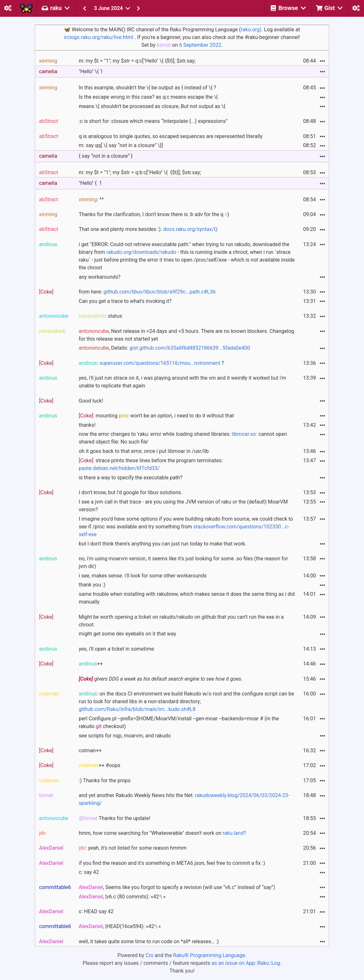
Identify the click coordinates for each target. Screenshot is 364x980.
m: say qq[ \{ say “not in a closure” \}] (121, 145)
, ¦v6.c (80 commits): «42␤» (122, 897)
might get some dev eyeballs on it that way (127, 634)
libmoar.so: (244, 434)
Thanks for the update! (115, 818)
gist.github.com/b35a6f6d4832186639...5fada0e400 (190, 348)
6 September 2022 (200, 45)
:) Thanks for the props (105, 780)
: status (101, 316)
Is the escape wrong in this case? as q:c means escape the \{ (148, 97)
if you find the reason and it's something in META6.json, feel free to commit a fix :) (172, 863)
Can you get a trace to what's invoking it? (125, 301)
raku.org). (252, 30)
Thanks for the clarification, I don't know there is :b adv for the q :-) (154, 214)
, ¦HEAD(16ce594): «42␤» (120, 926)
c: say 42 (89, 872)
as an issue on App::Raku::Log (246, 963)
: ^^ (91, 200)
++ (91, 664)
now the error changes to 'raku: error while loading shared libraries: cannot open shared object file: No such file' (183, 438)
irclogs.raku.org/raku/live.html (98, 37)
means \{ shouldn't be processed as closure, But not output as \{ (152, 106)
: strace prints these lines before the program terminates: (151, 464)
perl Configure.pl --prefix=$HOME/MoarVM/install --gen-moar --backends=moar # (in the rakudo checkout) (179, 722)
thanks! (87, 425)
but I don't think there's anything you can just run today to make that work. (163, 544)
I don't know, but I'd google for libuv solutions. (131, 492)
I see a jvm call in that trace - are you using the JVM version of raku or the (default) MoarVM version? (183, 506)
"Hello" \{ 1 (91, 71)
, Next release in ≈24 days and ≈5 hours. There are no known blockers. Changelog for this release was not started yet (187, 335)
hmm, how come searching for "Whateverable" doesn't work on (162, 833)
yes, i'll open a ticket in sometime (116, 649)
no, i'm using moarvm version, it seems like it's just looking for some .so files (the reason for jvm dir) (183, 562)
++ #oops (100, 765)
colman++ (90, 750)
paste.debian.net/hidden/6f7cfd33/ (119, 468)
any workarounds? (100, 277)
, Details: (164, 348)
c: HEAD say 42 (96, 911)
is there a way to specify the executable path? (131, 478)
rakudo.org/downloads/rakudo (141, 252)
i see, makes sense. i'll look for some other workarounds (143, 576)
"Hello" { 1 (90, 183)
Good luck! (91, 401)
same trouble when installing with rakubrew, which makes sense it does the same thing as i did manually (187, 598)
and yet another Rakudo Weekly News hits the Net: (184, 799)
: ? (151, 363)
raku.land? (234, 833)
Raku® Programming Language (209, 955)
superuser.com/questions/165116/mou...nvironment (160, 363)
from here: (147, 292)
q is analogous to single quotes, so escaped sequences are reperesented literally (171, 136)
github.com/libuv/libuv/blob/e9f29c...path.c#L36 (160, 292)
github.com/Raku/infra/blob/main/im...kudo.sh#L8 (137, 709)
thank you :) (92, 585)
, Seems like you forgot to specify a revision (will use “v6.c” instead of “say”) (177, 887)
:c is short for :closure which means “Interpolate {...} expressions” (153, 121)
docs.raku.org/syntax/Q (190, 229)
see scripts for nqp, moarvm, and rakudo (125, 736)
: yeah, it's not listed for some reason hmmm (133, 848)
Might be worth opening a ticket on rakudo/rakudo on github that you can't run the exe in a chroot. (181, 621)
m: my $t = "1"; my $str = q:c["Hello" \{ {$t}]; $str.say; (137, 61)
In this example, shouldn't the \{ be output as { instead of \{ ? (147, 88)
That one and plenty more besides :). (148, 229)
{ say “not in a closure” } (106, 156)
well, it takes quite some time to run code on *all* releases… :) (149, 941)
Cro (150, 955)
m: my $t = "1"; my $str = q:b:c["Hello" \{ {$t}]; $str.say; (140, 172)
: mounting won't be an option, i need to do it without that (156, 416)
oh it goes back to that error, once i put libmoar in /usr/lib (144, 451)
